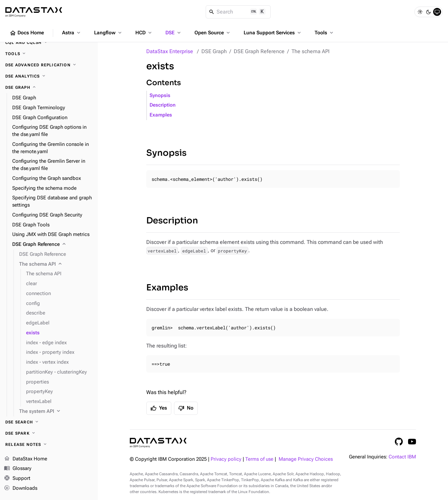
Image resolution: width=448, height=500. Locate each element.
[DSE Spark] (49, 433)
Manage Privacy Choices (306, 459)
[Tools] (49, 54)
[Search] (238, 12)
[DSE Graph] (49, 87)
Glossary (18, 469)
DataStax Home (26, 459)
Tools (325, 33)
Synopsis (160, 96)
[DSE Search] (49, 422)
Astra (72, 33)
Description (163, 105)
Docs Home (27, 33)
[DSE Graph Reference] (52, 245)
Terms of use (259, 459)
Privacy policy (226, 459)
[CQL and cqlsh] (49, 43)
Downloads (21, 488)
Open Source (213, 33)
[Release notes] (49, 445)
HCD (144, 33)
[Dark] (429, 12)
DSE (174, 33)
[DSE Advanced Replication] (49, 65)
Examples (161, 115)
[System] (437, 12)
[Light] (420, 12)
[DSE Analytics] (49, 76)
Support (17, 479)
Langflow (108, 33)
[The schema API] (56, 264)
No (186, 408)
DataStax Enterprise (170, 51)
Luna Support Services (273, 33)
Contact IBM (402, 457)
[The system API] (56, 412)
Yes (159, 408)
